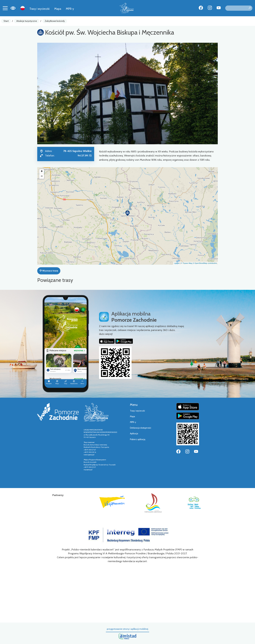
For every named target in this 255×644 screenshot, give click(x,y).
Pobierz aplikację (138, 439)
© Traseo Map (186, 263)
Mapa (58, 9)
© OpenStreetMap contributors (205, 263)
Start (6, 21)
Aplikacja (134, 434)
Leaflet (177, 263)
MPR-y (70, 9)
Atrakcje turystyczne (27, 21)
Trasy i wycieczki (40, 9)
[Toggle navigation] (5, 8)
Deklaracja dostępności (141, 428)
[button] (127, 213)
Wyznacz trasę (49, 271)
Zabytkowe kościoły (55, 21)
